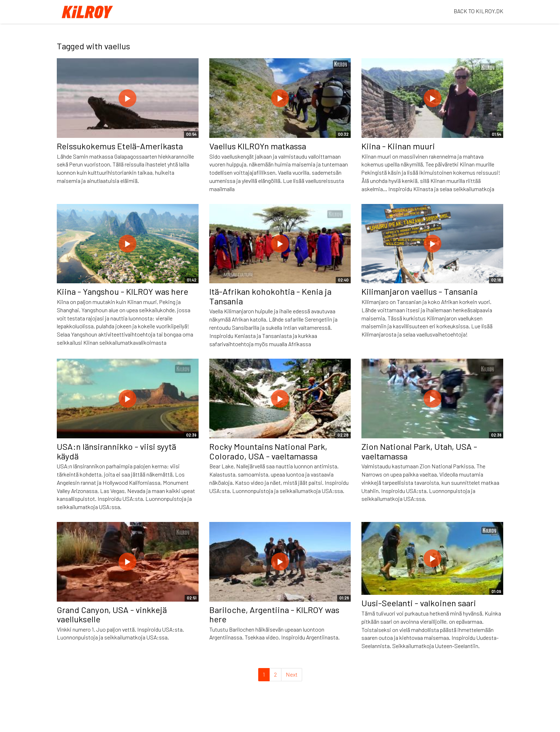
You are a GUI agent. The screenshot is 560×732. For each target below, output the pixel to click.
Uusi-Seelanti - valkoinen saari (419, 603)
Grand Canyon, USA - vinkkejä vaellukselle (112, 614)
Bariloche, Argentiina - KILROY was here (274, 614)
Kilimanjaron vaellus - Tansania (419, 291)
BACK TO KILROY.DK (478, 11)
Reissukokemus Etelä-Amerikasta (120, 146)
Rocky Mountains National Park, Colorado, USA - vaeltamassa (268, 451)
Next (292, 674)
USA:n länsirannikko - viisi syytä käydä (116, 451)
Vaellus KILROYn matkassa (258, 146)
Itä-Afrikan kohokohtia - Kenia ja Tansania (270, 296)
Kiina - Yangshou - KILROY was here (122, 291)
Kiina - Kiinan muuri (398, 146)
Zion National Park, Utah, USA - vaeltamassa (419, 451)
